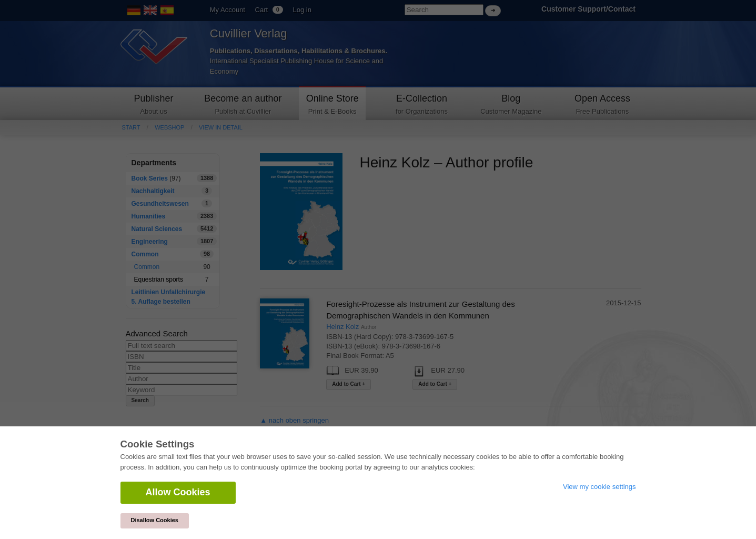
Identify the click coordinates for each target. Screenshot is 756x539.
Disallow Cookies (155, 520)
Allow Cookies (178, 492)
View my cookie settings (599, 487)
